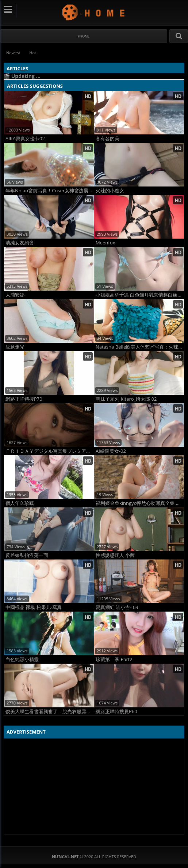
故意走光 (15, 347)
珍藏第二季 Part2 (114, 659)
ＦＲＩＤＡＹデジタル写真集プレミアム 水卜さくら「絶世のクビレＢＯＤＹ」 (50, 451)
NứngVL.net (94, 12)
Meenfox (105, 243)
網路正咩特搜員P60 (116, 712)
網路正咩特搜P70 (24, 399)
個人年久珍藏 (20, 503)
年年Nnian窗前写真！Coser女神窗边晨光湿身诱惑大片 (50, 191)
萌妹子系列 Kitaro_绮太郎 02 (126, 399)
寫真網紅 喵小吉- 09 (117, 607)
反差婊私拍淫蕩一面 (27, 555)
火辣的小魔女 (110, 191)
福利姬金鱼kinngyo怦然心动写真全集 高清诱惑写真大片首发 (140, 503)
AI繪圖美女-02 (111, 451)
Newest (13, 53)
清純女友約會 (20, 243)
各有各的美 (108, 139)
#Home (84, 36)
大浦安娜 (15, 295)
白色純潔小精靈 (22, 659)
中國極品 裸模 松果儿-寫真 (34, 607)
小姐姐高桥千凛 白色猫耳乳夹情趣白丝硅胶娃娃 (140, 295)
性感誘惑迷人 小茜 (115, 555)
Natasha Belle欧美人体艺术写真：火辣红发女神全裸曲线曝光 (140, 347)
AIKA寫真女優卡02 (25, 139)
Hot (33, 53)
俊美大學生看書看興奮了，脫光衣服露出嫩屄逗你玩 (50, 712)
